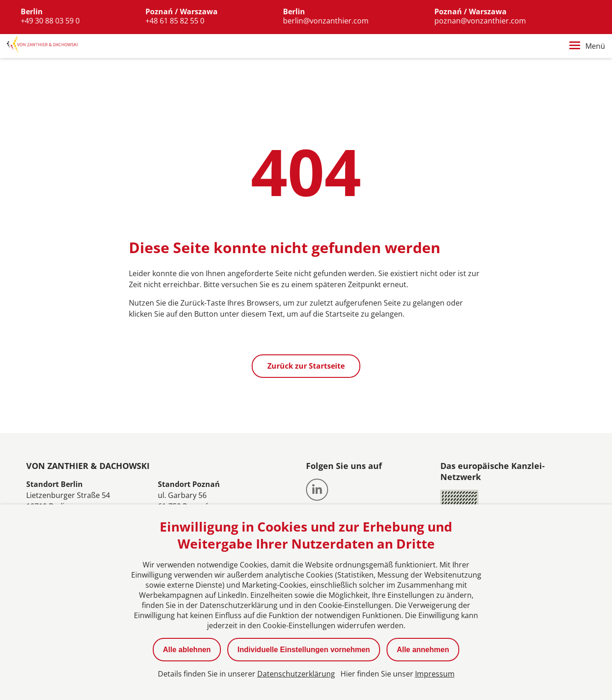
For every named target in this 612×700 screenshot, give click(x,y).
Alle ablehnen (187, 650)
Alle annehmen (423, 650)
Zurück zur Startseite (306, 366)
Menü (587, 46)
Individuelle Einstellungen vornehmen (304, 650)
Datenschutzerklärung (296, 674)
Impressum (435, 674)
